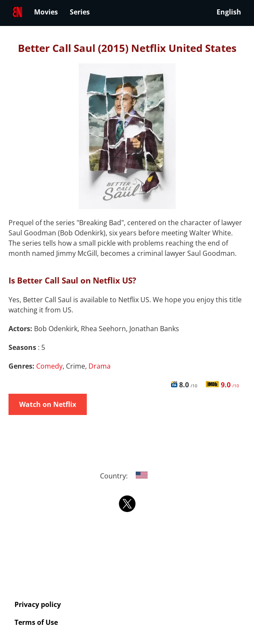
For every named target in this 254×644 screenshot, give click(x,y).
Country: (127, 476)
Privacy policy (38, 604)
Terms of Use (36, 622)
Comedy (49, 366)
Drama (100, 366)
